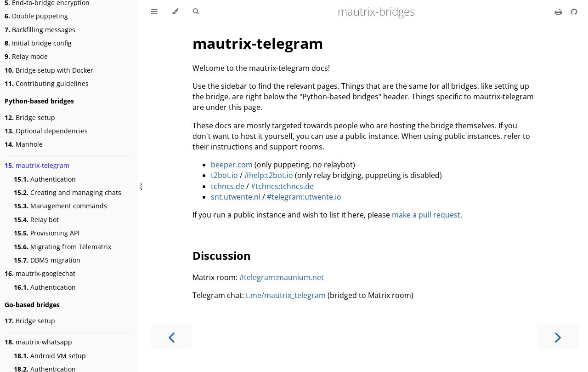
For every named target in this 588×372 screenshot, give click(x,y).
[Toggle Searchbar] (196, 11)
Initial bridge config (38, 43)
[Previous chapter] (171, 336)
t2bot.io (224, 175)
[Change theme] (175, 11)
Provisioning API (47, 233)
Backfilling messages (40, 30)
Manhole (24, 144)
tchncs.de (228, 186)
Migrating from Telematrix (62, 247)
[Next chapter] (558, 336)
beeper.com (232, 165)
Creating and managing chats (68, 192)
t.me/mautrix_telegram (286, 295)
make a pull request (426, 215)
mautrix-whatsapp (38, 342)
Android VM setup (50, 356)
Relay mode (26, 56)
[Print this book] (559, 11)
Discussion (222, 255)
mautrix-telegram (37, 165)
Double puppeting (36, 16)
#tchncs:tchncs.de (282, 186)
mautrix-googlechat (40, 273)
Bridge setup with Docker (49, 70)
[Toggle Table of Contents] (154, 11)
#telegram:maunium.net (282, 277)
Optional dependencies (46, 131)
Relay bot (36, 220)
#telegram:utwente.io (304, 197)
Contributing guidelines (47, 83)
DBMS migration (47, 260)
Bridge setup (30, 117)
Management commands (60, 206)
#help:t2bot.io (269, 175)
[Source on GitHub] (574, 11)
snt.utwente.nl (236, 197)
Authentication (45, 179)
